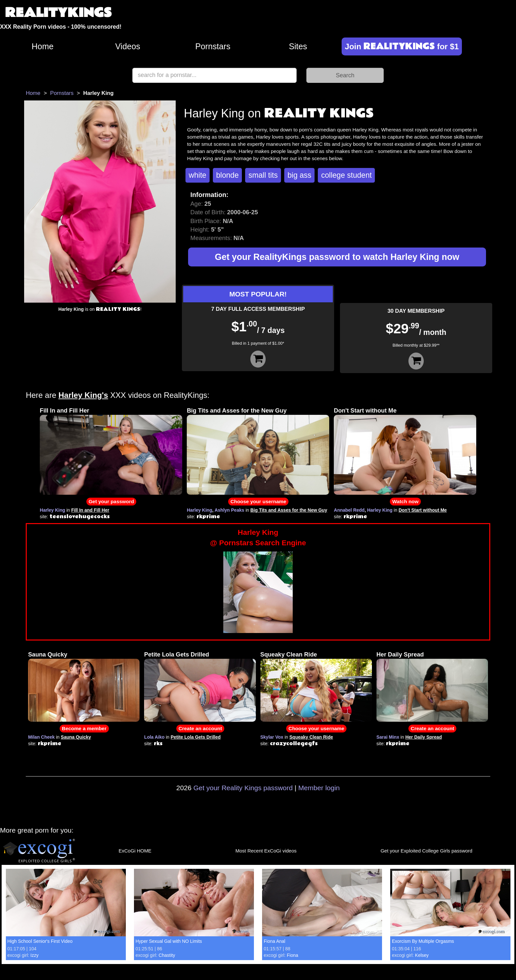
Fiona (293, 955)
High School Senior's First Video (40, 941)
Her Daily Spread (400, 655)
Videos (128, 46)
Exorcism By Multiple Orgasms (423, 941)
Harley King (52, 510)
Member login (319, 788)
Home (43, 46)
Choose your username (258, 501)
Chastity (167, 955)
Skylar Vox (272, 737)
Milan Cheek (41, 737)
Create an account (200, 728)
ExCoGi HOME (135, 851)
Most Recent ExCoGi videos (266, 851)
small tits (263, 175)
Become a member (84, 728)
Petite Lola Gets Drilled (177, 655)
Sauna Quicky (48, 655)
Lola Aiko (154, 737)
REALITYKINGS (58, 13)
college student (346, 175)
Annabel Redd (349, 510)
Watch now (405, 501)
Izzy (34, 955)
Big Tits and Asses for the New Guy (237, 411)
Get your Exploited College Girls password (426, 851)
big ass (299, 175)
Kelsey (422, 955)
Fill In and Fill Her (65, 411)
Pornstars (213, 46)
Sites (298, 46)
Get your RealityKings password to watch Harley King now (337, 257)
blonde (227, 175)
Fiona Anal (274, 941)
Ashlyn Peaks (229, 510)
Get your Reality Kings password (243, 788)
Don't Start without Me (365, 411)
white (198, 175)
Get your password (111, 501)
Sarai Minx (388, 737)
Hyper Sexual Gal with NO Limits (169, 941)
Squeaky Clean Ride (289, 655)
